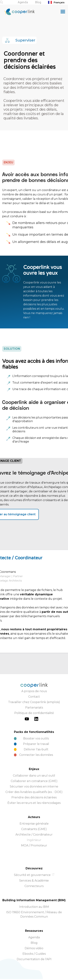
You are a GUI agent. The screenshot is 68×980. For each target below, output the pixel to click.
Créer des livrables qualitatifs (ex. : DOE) (34, 792)
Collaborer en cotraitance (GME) (34, 781)
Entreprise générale (34, 824)
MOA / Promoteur (34, 845)
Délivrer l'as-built (36, 749)
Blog (38, 2)
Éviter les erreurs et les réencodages (34, 803)
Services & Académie (34, 881)
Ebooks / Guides (34, 954)
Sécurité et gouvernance (32, 875)
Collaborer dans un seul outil (34, 776)
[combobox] (57, 2)
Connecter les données (36, 755)
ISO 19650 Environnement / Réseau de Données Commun (34, 914)
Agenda (23, 2)
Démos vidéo (34, 948)
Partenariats (34, 708)
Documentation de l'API (34, 959)
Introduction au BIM (34, 907)
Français (56, 2)
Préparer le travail (36, 744)
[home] (17, 12)
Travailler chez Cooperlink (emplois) (34, 702)
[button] (63, 12)
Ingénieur (34, 840)
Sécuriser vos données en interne (34, 786)
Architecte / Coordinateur (34, 835)
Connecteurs (34, 886)
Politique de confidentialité (34, 713)
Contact (34, 697)
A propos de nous (34, 691)
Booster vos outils (36, 738)
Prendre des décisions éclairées (34, 797)
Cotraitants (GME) (34, 829)
